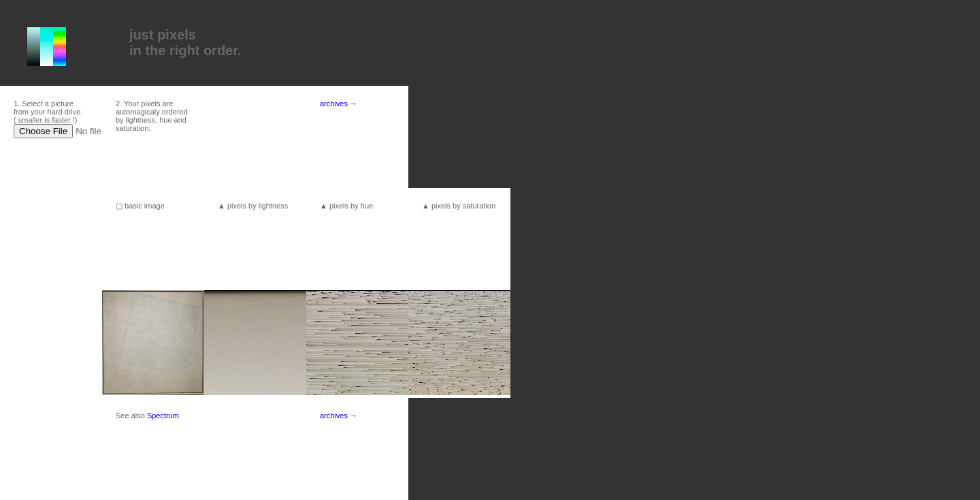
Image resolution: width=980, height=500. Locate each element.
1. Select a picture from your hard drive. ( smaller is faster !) (48, 112)
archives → (339, 104)
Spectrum (163, 416)
